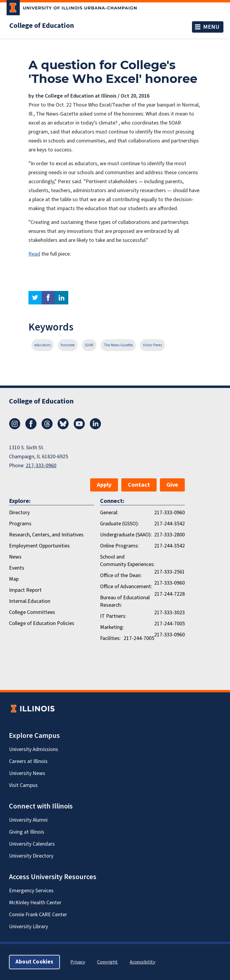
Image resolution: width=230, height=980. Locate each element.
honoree (68, 345)
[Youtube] (79, 428)
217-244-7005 (170, 624)
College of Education (42, 26)
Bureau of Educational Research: (125, 601)
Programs (20, 524)
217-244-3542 (170, 524)
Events (17, 568)
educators (43, 345)
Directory (19, 513)
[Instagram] (15, 428)
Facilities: (110, 638)
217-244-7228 (170, 594)
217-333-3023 (170, 613)
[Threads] (47, 428)
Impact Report (25, 590)
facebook (48, 298)
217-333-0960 (41, 466)
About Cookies (34, 962)
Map (14, 579)
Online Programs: (119, 546)
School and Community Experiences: (127, 561)
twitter (35, 298)
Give (172, 485)
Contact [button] (139, 485)
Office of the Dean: (121, 575)
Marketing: (112, 627)
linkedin (62, 298)
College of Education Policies (42, 623)
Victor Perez (152, 345)
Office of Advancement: (126, 587)
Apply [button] (104, 485)
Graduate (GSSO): (119, 524)
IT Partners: (113, 616)
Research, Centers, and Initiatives (46, 535)
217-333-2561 (170, 572)
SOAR (89, 345)
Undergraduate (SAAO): (126, 535)
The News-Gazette (118, 345)
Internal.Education (30, 601)
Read (34, 254)
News (15, 557)
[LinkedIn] (96, 428)
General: (109, 513)
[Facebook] (31, 428)
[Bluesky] (63, 428)
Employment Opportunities (39, 546)
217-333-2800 (170, 535)
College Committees (32, 612)
